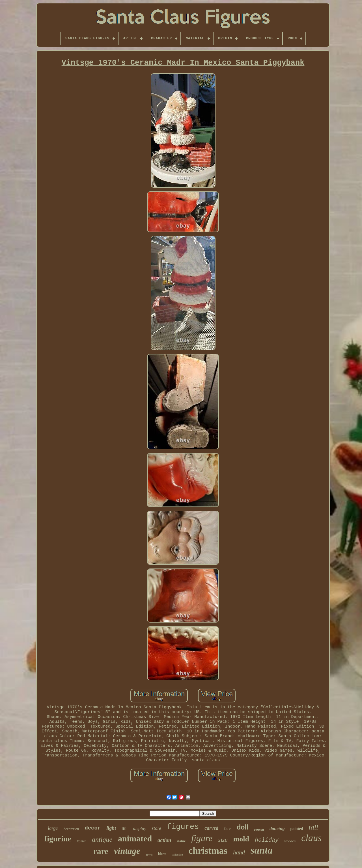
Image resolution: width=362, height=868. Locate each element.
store (157, 828)
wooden (290, 841)
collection (177, 855)
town (149, 854)
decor (93, 828)
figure (202, 838)
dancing (277, 829)
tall (313, 827)
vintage (127, 851)
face (228, 829)
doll (243, 827)
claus (311, 838)
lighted (82, 841)
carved (211, 828)
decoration (71, 829)
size (223, 840)
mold (241, 839)
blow (162, 854)
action (164, 840)
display (139, 829)
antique (102, 839)
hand (239, 852)
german (259, 829)
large (53, 828)
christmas (208, 851)
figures (183, 827)
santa (262, 850)
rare (101, 851)
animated (135, 838)
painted (297, 829)
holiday (267, 840)
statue (181, 841)
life (124, 829)
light (111, 828)
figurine (58, 839)
